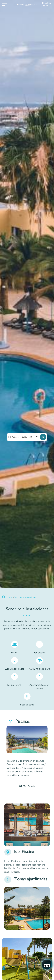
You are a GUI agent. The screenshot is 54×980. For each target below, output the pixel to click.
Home (9, 597)
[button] (43, 437)
